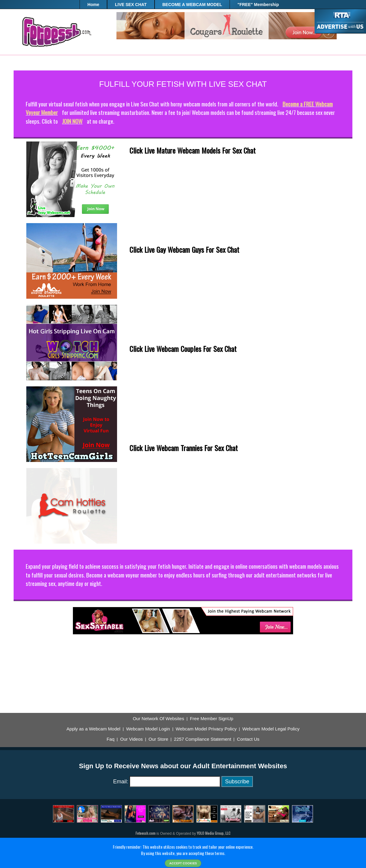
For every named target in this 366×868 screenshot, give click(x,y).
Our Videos (131, 739)
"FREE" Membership (258, 5)
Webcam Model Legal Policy (271, 729)
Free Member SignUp (212, 719)
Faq (110, 739)
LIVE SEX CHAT (131, 5)
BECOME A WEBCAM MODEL (192, 5)
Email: (121, 782)
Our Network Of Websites (158, 719)
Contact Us (248, 739)
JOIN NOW (72, 121)
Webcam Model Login (148, 729)
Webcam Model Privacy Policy (206, 729)
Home (93, 5)
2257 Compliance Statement (203, 739)
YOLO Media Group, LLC (214, 833)
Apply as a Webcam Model (93, 729)
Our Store (158, 739)
